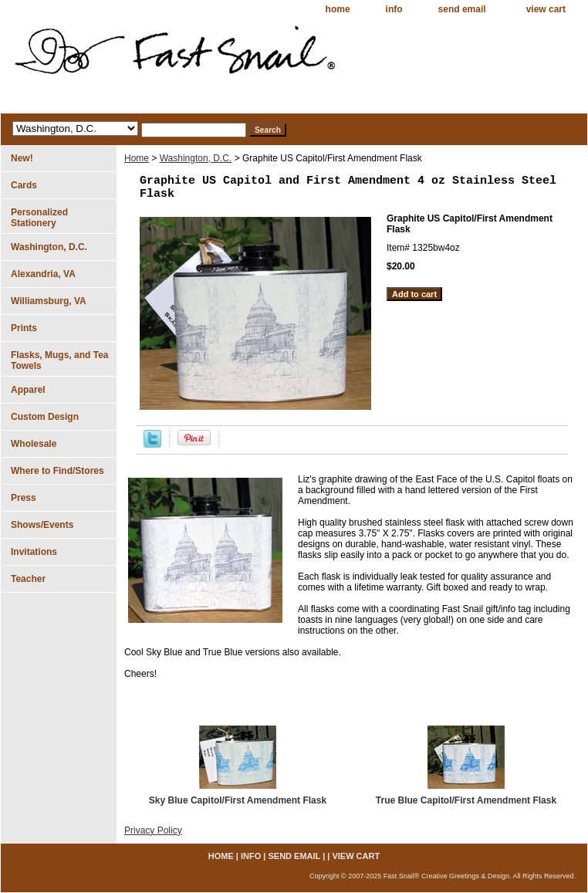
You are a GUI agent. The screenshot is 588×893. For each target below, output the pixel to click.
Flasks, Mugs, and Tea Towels (59, 360)
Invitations (34, 552)
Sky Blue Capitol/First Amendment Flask (238, 800)
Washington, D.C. (196, 158)
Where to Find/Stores (57, 471)
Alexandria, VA (43, 274)
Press (24, 498)
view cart (546, 9)
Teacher (28, 579)
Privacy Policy (153, 830)
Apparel (28, 390)
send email (462, 9)
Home (137, 158)
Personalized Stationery (39, 218)
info (394, 9)
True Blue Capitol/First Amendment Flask (466, 800)
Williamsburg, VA (49, 301)
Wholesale (34, 444)
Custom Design (45, 417)
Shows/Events (42, 525)
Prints (24, 328)
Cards (24, 185)
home (338, 9)
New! (22, 158)
